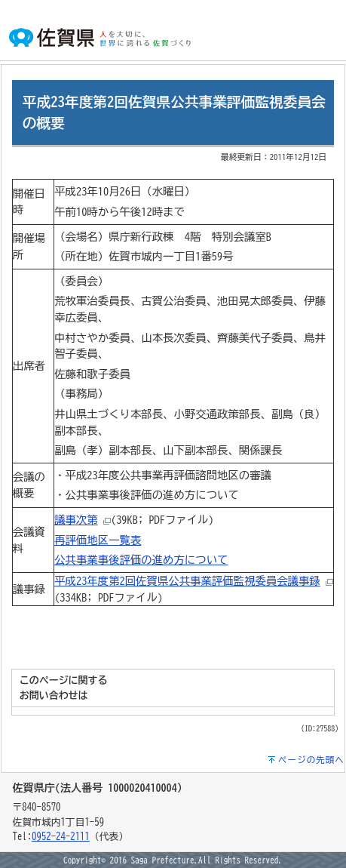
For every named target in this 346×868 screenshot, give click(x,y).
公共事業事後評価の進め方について (141, 560)
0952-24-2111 (61, 837)
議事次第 (76, 520)
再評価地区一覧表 (98, 540)
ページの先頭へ (311, 760)
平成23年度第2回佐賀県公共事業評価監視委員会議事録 (187, 581)
